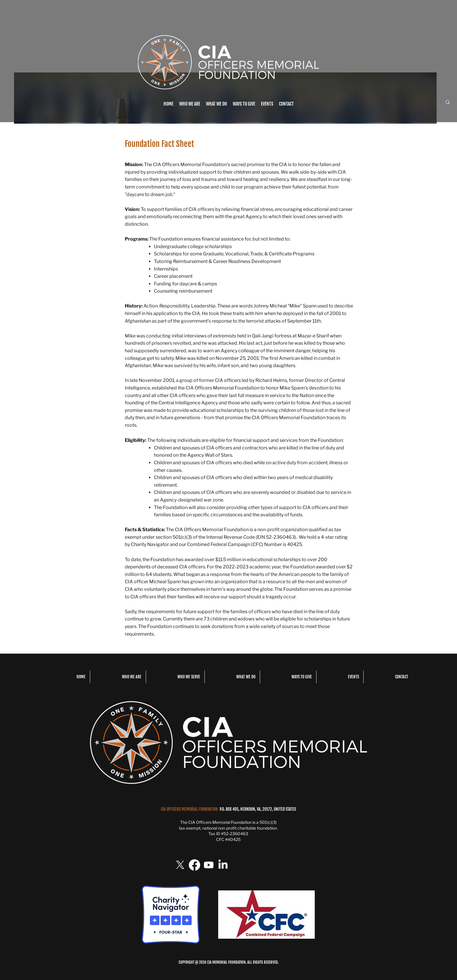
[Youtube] (209, 865)
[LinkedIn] (223, 865)
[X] (180, 865)
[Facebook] (194, 865)
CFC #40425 (228, 839)
